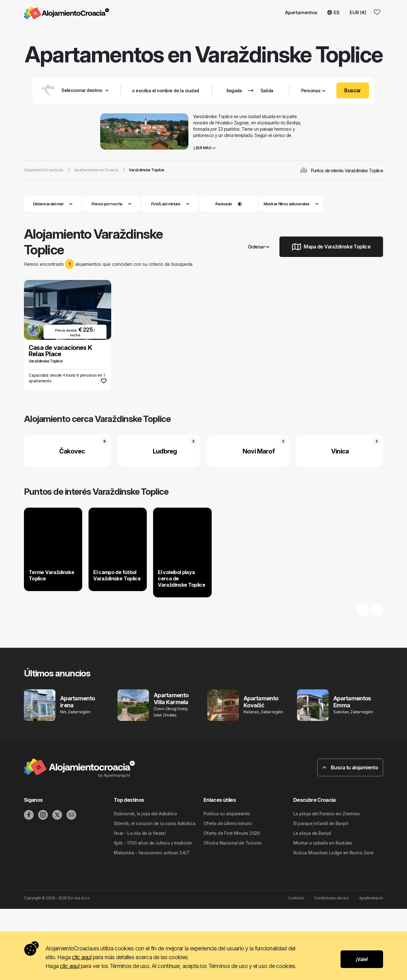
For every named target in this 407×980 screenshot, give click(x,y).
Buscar (353, 90)
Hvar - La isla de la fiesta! (140, 833)
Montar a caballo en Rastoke (323, 843)
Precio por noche (112, 204)
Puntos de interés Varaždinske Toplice (347, 171)
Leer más (204, 148)
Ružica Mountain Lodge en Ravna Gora (333, 853)
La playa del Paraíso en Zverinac (327, 814)
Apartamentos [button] (301, 12)
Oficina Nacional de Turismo (233, 843)
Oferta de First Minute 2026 (232, 833)
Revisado (224, 204)
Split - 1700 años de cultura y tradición (153, 843)
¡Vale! (362, 959)
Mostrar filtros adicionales (291, 204)
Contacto (296, 898)
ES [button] (333, 12)
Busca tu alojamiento (350, 767)
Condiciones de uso (331, 898)
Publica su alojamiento (227, 814)
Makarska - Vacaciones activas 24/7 (151, 853)
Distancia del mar (53, 204)
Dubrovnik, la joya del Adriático (145, 814)
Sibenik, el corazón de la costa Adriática (155, 823)
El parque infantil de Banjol (321, 823)
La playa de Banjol (312, 833)
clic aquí (82, 957)
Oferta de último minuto (228, 823)
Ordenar (259, 247)
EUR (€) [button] (358, 12)
